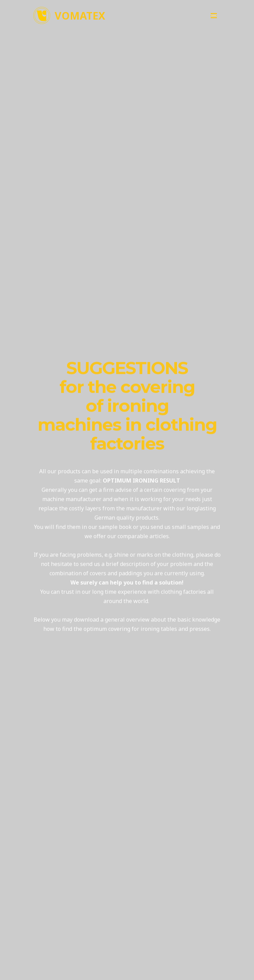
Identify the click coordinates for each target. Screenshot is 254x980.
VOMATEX (80, 16)
